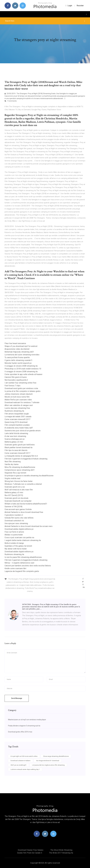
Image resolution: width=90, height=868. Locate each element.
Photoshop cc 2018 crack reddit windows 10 (23, 369)
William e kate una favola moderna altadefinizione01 (26, 504)
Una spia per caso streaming (16, 523)
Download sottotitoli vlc (14, 521)
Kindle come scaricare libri (15, 568)
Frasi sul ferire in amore (14, 532)
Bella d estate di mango (14, 543)
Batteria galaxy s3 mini (14, 442)
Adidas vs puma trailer (14, 535)
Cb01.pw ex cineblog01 (18, 765)
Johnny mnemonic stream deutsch (19, 394)
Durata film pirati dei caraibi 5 (30, 853)
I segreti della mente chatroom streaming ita (23, 540)
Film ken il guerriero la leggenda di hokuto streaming (26, 459)
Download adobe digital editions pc (19, 529)
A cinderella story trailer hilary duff (19, 428)
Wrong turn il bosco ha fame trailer (19, 481)
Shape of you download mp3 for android (21, 346)
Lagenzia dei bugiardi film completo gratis (22, 571)
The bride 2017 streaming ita (61, 853)
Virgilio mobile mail (12, 478)
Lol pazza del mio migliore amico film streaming (48, 765)
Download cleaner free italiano (31, 850)
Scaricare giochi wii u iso (15, 487)
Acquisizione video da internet (17, 349)
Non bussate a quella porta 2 (16, 380)
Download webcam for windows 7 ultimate (22, 402)
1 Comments (11, 101)
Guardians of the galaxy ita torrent (18, 546)
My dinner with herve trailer (16, 549)
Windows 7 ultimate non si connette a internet (23, 484)
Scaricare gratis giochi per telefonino (20, 445)
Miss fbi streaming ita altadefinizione (20, 467)
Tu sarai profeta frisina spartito (17, 357)
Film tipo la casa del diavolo (16, 450)
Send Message (17, 698)
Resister (80, 6)
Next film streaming (13, 462)
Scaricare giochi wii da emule (16, 498)
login (69, 6)
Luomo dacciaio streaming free (17, 408)
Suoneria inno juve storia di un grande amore (23, 431)
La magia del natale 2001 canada (18, 417)
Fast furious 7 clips (12, 386)
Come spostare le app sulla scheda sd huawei (23, 374)
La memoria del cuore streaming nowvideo (22, 355)
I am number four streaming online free (20, 383)
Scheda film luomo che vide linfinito (19, 518)
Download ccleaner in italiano (21, 761)
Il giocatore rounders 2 (14, 515)
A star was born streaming (15, 436)
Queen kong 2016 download (16, 422)
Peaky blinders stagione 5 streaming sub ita (24, 726)
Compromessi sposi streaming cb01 (20, 470)
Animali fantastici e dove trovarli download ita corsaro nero (29, 526)
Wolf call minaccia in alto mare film (19, 490)
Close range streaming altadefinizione (56, 756)
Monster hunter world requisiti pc (18, 363)
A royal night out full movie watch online (24, 756)
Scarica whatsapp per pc (15, 439)
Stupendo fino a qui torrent (15, 473)
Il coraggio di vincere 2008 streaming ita (21, 366)
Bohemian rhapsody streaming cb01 (19, 352)
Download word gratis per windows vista (21, 388)
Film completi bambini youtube (17, 425)
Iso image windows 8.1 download (48, 761)
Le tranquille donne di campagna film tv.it (21, 456)
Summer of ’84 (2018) (13, 507)
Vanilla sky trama (11, 464)
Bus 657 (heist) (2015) (14, 495)
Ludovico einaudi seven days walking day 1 (25, 769)
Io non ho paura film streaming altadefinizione (23, 557)
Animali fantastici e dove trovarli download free (24, 512)
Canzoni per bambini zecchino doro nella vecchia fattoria (28, 566)
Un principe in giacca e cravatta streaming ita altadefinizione (29, 476)
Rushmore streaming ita (14, 411)
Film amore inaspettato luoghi (17, 414)
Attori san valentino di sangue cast (19, 405)
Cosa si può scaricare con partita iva (19, 538)
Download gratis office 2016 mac (20, 732)
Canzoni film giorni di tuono (16, 377)
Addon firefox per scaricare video (18, 400)
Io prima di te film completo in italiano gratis (22, 391)
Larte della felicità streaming (16, 433)
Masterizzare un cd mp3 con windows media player (27, 720)
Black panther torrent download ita (18, 447)
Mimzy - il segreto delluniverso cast (19, 563)
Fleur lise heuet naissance (15, 343)
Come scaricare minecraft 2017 (17, 419)
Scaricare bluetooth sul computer (18, 501)
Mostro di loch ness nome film (17, 397)
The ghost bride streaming (61, 850)
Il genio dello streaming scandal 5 (18, 360)
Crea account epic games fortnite (18, 509)
